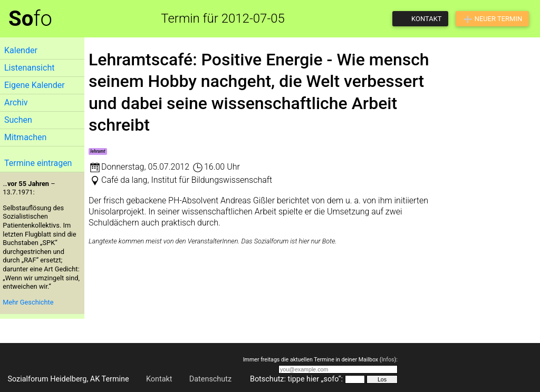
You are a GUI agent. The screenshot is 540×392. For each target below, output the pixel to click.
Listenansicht (29, 68)
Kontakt (159, 379)
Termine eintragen (38, 163)
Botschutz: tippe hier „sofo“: (296, 379)
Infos (388, 360)
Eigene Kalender (35, 85)
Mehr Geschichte (28, 302)
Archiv (16, 102)
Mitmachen (25, 137)
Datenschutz (210, 379)
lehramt (98, 151)
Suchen (18, 120)
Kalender (21, 50)
